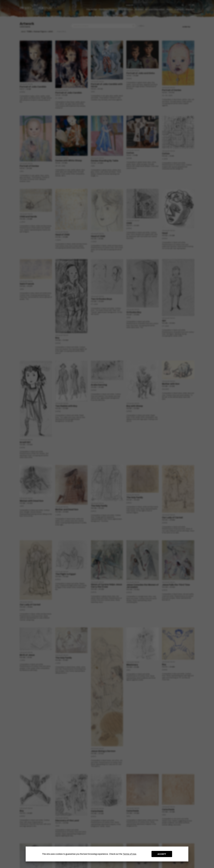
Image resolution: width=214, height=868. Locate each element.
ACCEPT (162, 854)
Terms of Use (129, 854)
